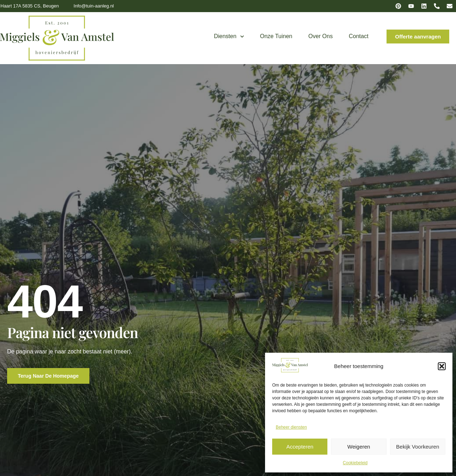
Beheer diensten (291, 427)
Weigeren (359, 447)
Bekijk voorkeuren (418, 447)
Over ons (321, 36)
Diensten (229, 37)
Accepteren (300, 447)
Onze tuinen (276, 36)
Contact (359, 36)
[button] (442, 366)
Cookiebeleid (355, 463)
